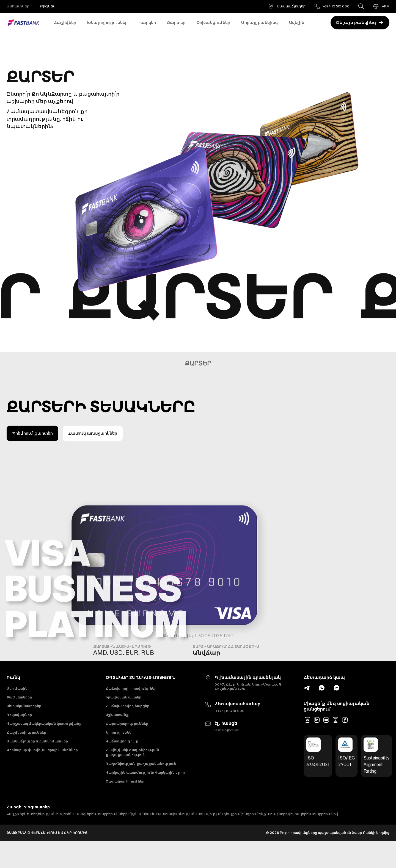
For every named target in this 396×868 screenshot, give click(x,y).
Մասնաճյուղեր (287, 6)
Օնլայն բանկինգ (358, 23)
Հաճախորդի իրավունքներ (131, 690)
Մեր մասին (17, 690)
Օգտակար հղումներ (125, 807)
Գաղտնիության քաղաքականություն (141, 785)
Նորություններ (120, 746)
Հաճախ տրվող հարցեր (127, 712)
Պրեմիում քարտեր (32, 433)
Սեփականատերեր (24, 712)
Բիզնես (53, 6)
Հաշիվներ (65, 23)
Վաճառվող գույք (122, 757)
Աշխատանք (117, 723)
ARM (381, 6)
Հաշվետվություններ (26, 746)
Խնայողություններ (107, 23)
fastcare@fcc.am (227, 732)
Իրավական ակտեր (123, 701)
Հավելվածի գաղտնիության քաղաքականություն (132, 771)
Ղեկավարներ (19, 723)
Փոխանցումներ (213, 23)
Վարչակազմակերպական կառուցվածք (44, 735)
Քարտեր (176, 23)
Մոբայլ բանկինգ (260, 23)
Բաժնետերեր (19, 701)
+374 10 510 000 (332, 6)
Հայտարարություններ (127, 735)
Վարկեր (147, 23)
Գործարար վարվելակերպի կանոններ (42, 768)
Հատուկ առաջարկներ (93, 433)
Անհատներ (19, 6)
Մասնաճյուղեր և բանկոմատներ (37, 757)
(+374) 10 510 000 (229, 711)
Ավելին (297, 23)
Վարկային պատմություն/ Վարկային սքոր (145, 796)
